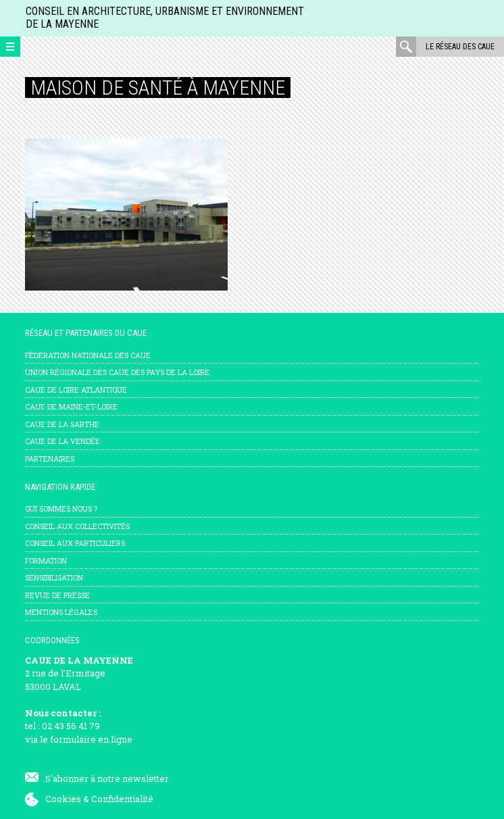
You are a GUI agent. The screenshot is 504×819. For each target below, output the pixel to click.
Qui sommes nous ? (61, 508)
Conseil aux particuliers (75, 543)
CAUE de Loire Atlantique (76, 390)
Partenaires (50, 458)
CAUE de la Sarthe (62, 424)
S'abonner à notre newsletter (107, 778)
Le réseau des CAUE (460, 47)
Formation (46, 561)
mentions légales (61, 612)
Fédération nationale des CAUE (88, 355)
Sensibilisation (54, 577)
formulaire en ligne (91, 739)
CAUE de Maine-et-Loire (71, 406)
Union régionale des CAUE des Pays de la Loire (117, 372)
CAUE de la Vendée (62, 441)
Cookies (63, 799)
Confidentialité (122, 799)
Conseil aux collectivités (77, 526)
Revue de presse (57, 595)
